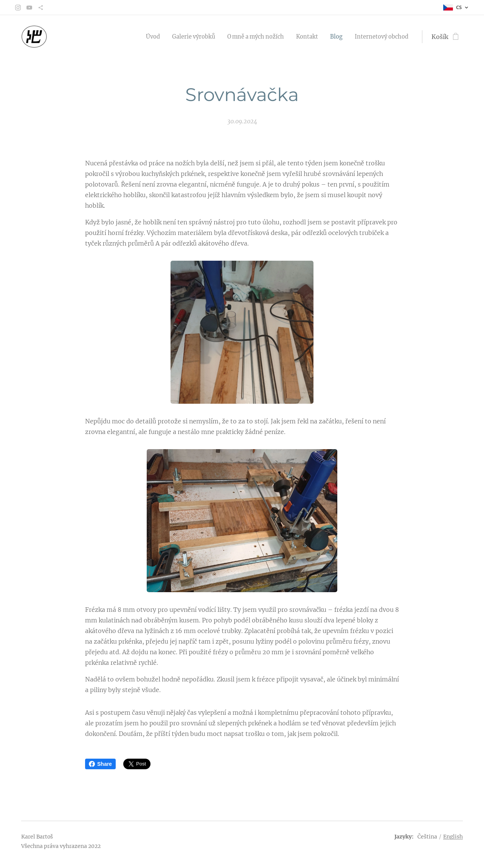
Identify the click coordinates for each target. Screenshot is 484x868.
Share (100, 764)
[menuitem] (132, 37)
